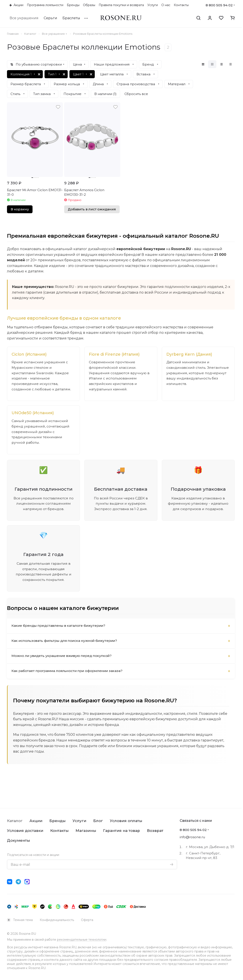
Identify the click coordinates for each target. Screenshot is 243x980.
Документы (18, 840)
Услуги (79, 821)
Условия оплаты (126, 821)
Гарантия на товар (121, 831)
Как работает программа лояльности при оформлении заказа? (70, 674)
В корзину (20, 209)
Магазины (86, 831)
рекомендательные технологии (82, 940)
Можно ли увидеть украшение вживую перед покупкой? (64, 659)
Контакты (59, 831)
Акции (36, 821)
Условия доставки (25, 831)
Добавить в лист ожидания (92, 209)
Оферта (87, 920)
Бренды (57, 821)
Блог (98, 821)
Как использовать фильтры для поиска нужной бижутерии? (67, 644)
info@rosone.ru (192, 837)
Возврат (155, 831)
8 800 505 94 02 (219, 5)
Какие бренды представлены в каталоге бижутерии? (61, 629)
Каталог (15, 821)
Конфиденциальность (57, 920)
